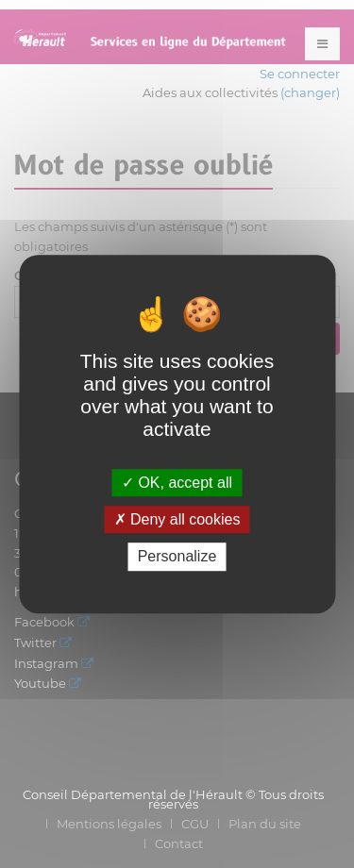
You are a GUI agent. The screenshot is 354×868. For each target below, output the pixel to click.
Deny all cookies (177, 519)
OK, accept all (177, 483)
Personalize (177, 557)
